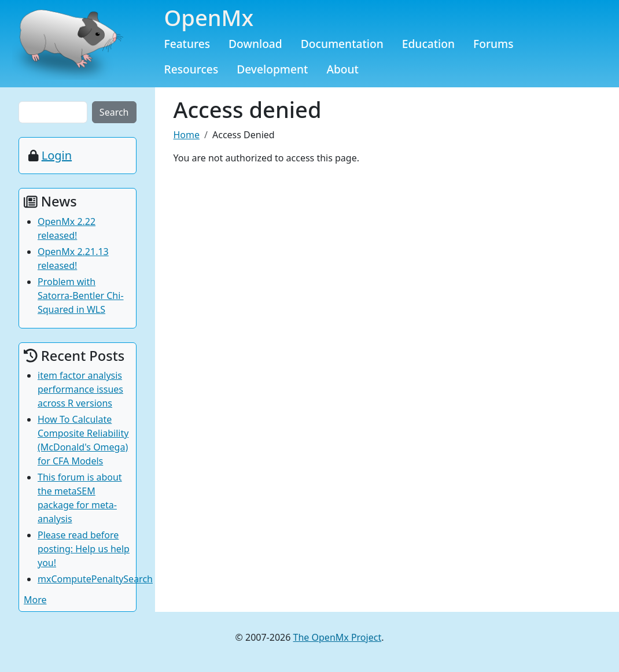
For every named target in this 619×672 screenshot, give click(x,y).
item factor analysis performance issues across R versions (80, 389)
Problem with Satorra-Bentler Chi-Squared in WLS (81, 296)
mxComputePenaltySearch (95, 579)
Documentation (342, 44)
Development (272, 69)
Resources (191, 69)
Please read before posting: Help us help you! (84, 549)
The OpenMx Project (338, 637)
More (35, 600)
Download (255, 44)
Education (428, 44)
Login (57, 155)
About (342, 69)
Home (187, 135)
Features (187, 44)
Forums (493, 44)
